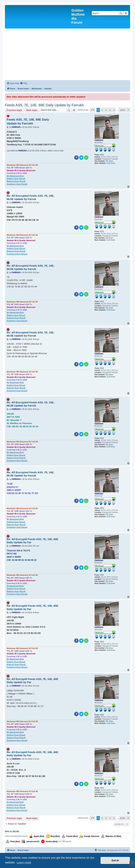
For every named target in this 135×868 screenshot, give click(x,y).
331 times (109, 161)
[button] (92, 110)
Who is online (12, 831)
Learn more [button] (24, 862)
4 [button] (110, 110)
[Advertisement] (67, 55)
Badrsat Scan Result (16, 181)
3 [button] (106, 110)
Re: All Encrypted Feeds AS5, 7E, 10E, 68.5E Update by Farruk (30, 197)
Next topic (32, 110)
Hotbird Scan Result (16, 179)
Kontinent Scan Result (17, 184)
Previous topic (14, 110)
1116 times (111, 163)
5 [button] (114, 110)
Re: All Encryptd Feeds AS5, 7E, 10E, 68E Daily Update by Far (32, 541)
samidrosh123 (33, 841)
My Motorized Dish (15, 176)
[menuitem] (24, 83)
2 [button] (102, 110)
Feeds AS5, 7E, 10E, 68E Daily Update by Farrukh (44, 105)
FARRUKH (99, 140)
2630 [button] (122, 110)
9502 (102, 155)
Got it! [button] (115, 860)
